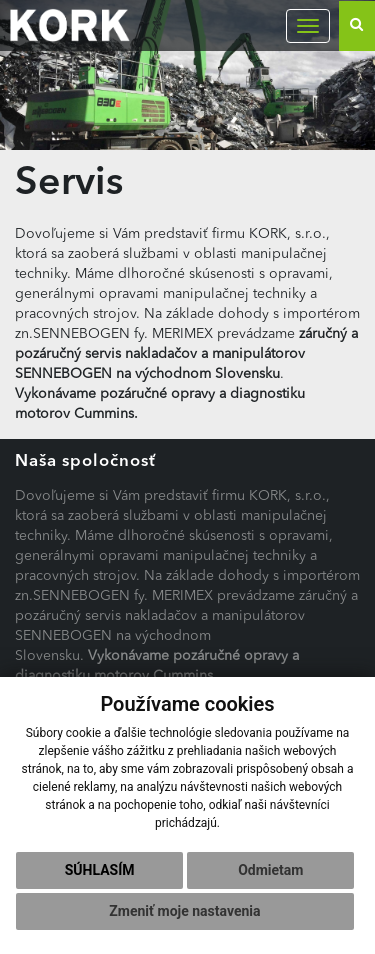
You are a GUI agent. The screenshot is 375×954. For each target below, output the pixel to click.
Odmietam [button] (270, 870)
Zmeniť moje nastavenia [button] (184, 911)
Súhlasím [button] (100, 870)
